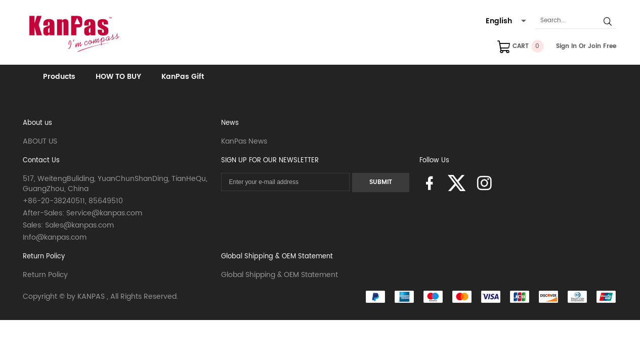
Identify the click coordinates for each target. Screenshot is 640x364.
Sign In (566, 46)
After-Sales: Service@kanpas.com (82, 213)
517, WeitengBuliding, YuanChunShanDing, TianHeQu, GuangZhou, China (115, 184)
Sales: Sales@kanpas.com (68, 225)
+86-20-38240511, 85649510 (73, 201)
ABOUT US (40, 141)
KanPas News (244, 141)
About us (37, 123)
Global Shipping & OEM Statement (277, 257)
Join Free (602, 46)
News (230, 123)
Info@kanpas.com (55, 237)
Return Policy (44, 257)
